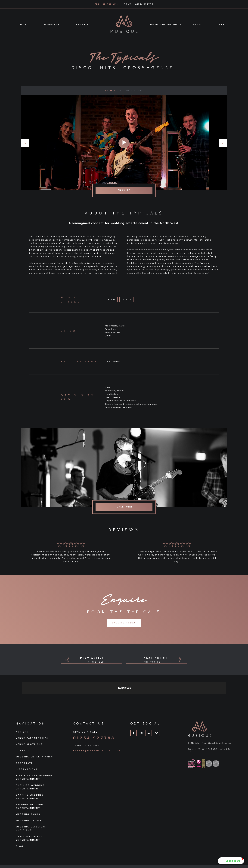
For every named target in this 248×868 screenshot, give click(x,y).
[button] (231, 861)
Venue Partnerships (32, 710)
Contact (222, 24)
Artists (26, 24)
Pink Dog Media (225, 848)
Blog (20, 818)
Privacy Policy (24, 848)
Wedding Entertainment (36, 728)
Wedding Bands (28, 786)
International (28, 741)
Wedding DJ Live (29, 792)
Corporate (80, 24)
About (198, 24)
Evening (127, 299)
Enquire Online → (107, 4)
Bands (112, 299)
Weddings (52, 24)
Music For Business (166, 24)
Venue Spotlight (29, 716)
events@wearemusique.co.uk (97, 722)
